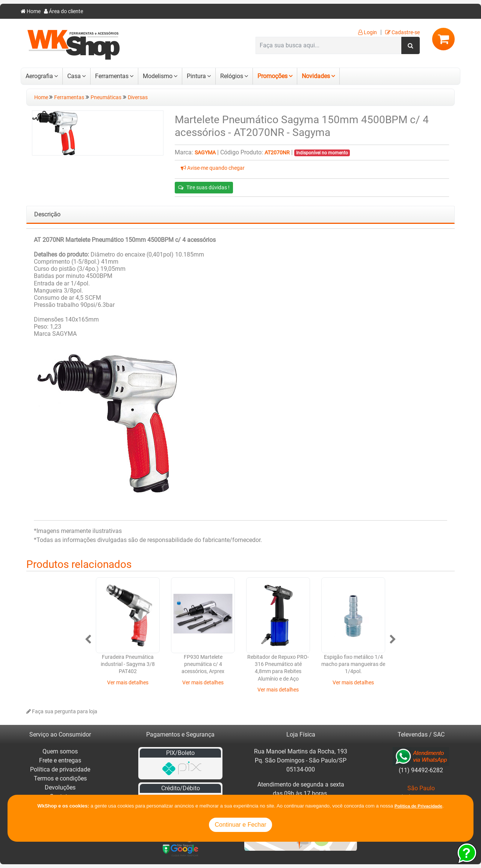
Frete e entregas (60, 760)
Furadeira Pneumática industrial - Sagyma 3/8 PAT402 (128, 664)
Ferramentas (112, 76)
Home (31, 11)
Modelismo (158, 76)
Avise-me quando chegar (213, 168)
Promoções (272, 76)
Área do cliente (64, 11)
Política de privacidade (60, 769)
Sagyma (205, 153)
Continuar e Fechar (241, 825)
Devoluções (60, 787)
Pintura (196, 76)
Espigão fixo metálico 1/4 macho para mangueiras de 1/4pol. (353, 664)
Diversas (138, 97)
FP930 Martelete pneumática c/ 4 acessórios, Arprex (203, 664)
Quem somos (60, 751)
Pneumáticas (106, 97)
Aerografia (39, 76)
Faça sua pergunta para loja (62, 712)
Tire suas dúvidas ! (204, 187)
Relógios (232, 76)
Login (368, 32)
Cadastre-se (402, 32)
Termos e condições (60, 778)
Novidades (316, 76)
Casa (74, 76)
